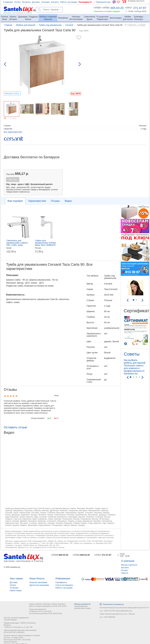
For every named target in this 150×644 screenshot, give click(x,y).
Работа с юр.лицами (69, 2)
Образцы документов (82, 604)
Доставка (36, 2)
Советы (132, 354)
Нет (55, 418)
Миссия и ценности (129, 565)
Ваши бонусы (37, 578)
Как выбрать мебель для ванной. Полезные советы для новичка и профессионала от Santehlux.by (135, 367)
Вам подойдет (15, 201)
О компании (8, 2)
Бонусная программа (38, 582)
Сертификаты (61, 582)
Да (49, 418)
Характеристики (37, 201)
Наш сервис (16, 578)
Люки (4, 17)
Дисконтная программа (39, 585)
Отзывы (55, 201)
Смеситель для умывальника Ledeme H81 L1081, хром (17, 243)
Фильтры (139, 17)
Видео (68, 201)
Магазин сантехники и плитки (18, 13)
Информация (63, 578)
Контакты (55, 2)
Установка (45, 2)
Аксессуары (116, 18)
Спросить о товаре (136, 25)
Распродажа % (85, 2)
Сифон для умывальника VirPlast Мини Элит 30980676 (45, 243)
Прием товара (16, 591)
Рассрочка (26, 2)
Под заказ (13, 180)
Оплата (17, 2)
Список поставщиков (64, 585)
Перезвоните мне (103, 2)
